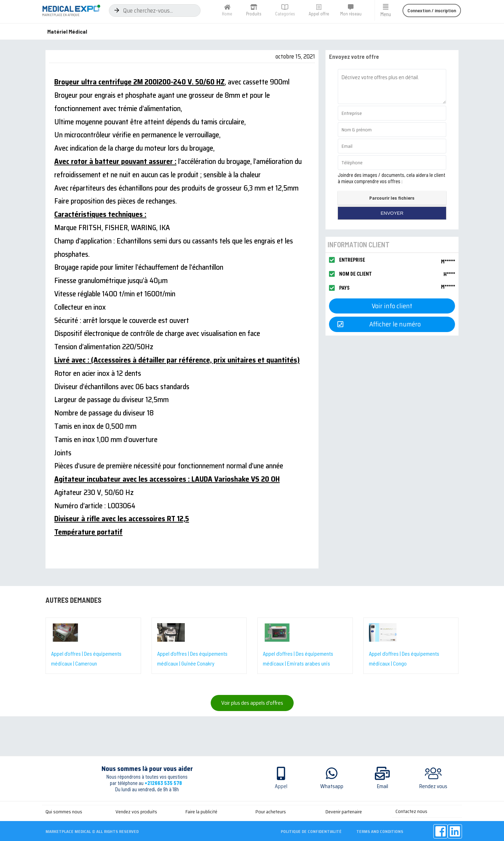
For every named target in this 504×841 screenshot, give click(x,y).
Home (227, 14)
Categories (285, 14)
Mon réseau (351, 14)
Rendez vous (433, 786)
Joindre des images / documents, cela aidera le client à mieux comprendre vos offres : (391, 178)
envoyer (392, 213)
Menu (386, 14)
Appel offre (319, 14)
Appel (281, 786)
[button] (432, 11)
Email (383, 786)
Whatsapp (332, 786)
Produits (254, 14)
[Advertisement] (252, 821)
